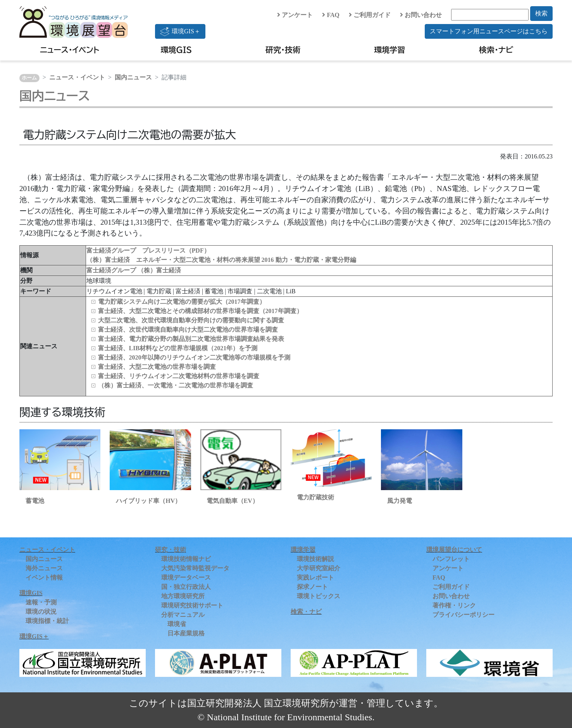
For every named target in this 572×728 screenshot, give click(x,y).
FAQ (331, 15)
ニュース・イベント (70, 50)
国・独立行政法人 (186, 587)
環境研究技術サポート (192, 605)
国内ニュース (133, 77)
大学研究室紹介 (319, 568)
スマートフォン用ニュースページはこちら (489, 31)
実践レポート (315, 577)
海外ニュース (44, 568)
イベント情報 (44, 577)
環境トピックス (319, 596)
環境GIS (177, 50)
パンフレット (451, 559)
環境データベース (186, 577)
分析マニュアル (183, 615)
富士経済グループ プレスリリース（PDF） (148, 250)
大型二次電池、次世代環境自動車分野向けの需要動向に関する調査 (191, 320)
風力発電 (400, 501)
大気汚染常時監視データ (195, 568)
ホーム (29, 78)
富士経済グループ (112, 270)
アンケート (295, 15)
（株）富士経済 (159, 270)
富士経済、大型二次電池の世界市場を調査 (157, 367)
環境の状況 (41, 612)
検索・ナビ (496, 50)
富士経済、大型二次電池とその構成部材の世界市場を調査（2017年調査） (200, 311)
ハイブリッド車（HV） (148, 501)
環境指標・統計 (47, 621)
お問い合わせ (421, 15)
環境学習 (389, 50)
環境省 (177, 624)
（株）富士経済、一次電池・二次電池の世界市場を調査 (176, 385)
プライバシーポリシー (463, 615)
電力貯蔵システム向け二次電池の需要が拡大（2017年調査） (182, 302)
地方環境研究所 (183, 596)
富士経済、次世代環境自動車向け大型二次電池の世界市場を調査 (188, 330)
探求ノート (312, 587)
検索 (541, 13)
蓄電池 (35, 501)
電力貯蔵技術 (315, 497)
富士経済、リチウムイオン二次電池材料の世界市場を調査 (179, 376)
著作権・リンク (454, 605)
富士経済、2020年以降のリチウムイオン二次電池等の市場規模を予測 (194, 357)
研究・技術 (283, 50)
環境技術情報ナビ (186, 559)
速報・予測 (41, 602)
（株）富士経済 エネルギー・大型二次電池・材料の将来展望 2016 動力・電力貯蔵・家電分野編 (221, 260)
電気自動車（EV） (233, 501)
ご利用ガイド (370, 15)
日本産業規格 (186, 633)
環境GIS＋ (180, 31)
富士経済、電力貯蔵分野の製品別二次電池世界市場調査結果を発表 (191, 339)
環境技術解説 (315, 559)
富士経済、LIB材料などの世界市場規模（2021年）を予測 (178, 348)
